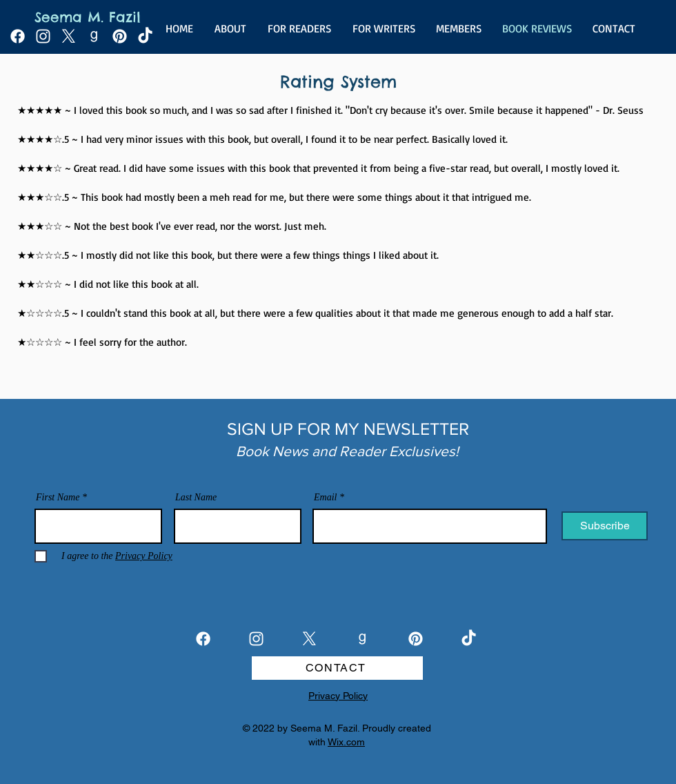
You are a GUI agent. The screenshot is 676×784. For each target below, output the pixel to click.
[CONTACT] (337, 668)
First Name (58, 498)
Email (325, 498)
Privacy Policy (338, 696)
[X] (69, 36)
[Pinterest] (120, 36)
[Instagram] (43, 36)
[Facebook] (18, 36)
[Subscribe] (605, 526)
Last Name (196, 498)
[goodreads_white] (94, 36)
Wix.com (346, 742)
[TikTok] (145, 36)
